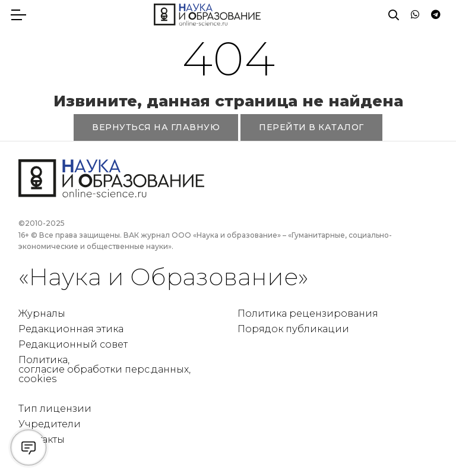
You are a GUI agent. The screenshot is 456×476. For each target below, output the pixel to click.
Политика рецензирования (308, 313)
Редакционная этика (71, 329)
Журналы (42, 313)
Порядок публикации (293, 329)
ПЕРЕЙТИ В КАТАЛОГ (311, 127)
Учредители (50, 424)
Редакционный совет (73, 344)
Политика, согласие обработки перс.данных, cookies (104, 369)
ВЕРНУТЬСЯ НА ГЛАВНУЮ (156, 127)
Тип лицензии (55, 409)
